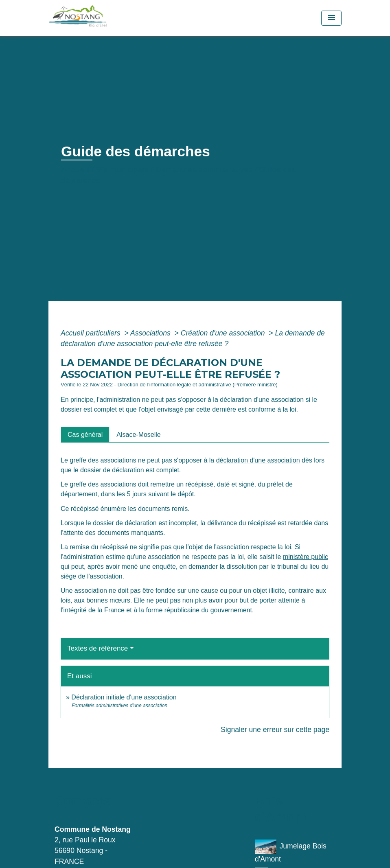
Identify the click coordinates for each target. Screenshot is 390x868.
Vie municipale (123, 170)
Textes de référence (97, 648)
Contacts (82, 801)
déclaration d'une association (258, 460)
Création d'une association (224, 333)
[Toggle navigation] (331, 18)
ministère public (306, 557)
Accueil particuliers (92, 333)
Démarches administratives (204, 170)
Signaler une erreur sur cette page (275, 730)
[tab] (85, 434)
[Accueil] (99, 18)
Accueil (75, 170)
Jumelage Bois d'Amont (291, 851)
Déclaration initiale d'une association (125, 697)
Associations (151, 333)
